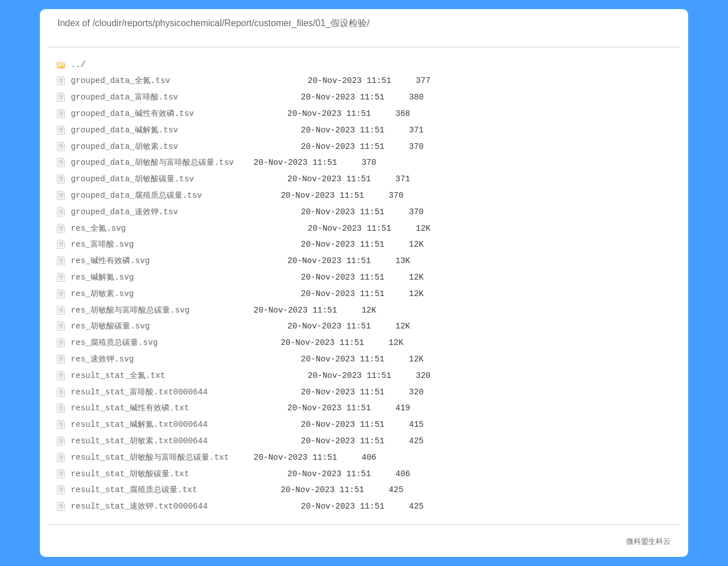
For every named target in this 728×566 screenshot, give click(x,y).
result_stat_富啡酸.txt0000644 (139, 392)
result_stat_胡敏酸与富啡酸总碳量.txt (150, 457)
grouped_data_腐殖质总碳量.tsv (136, 195)
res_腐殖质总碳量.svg (114, 343)
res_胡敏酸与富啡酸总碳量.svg (130, 310)
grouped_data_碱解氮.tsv (124, 130)
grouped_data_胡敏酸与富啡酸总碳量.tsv (152, 163)
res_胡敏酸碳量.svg (110, 326)
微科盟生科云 (648, 541)
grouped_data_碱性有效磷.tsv (132, 114)
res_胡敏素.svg (102, 294)
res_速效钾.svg (102, 359)
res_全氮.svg (98, 228)
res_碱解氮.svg (102, 277)
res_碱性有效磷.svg (110, 261)
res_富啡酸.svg (102, 244)
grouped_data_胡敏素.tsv (124, 147)
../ (78, 65)
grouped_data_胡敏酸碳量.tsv (132, 179)
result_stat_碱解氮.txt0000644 (139, 424)
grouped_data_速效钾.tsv (124, 212)
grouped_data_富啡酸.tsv (124, 97)
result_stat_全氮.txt (118, 376)
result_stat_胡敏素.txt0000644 (139, 441)
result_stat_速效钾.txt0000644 (139, 506)
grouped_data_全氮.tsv (120, 81)
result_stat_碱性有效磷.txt (130, 408)
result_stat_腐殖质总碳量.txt (134, 490)
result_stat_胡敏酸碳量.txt (130, 474)
